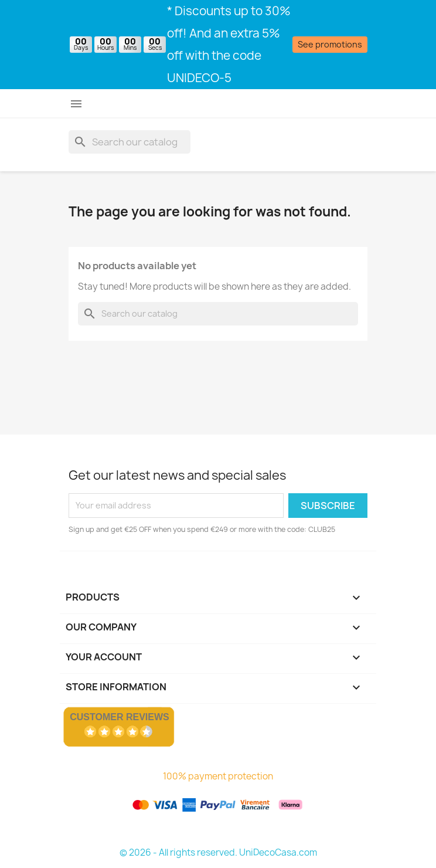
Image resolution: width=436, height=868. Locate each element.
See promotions (330, 44)
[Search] (130, 142)
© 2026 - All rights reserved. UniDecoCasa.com (218, 852)
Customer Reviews (120, 717)
